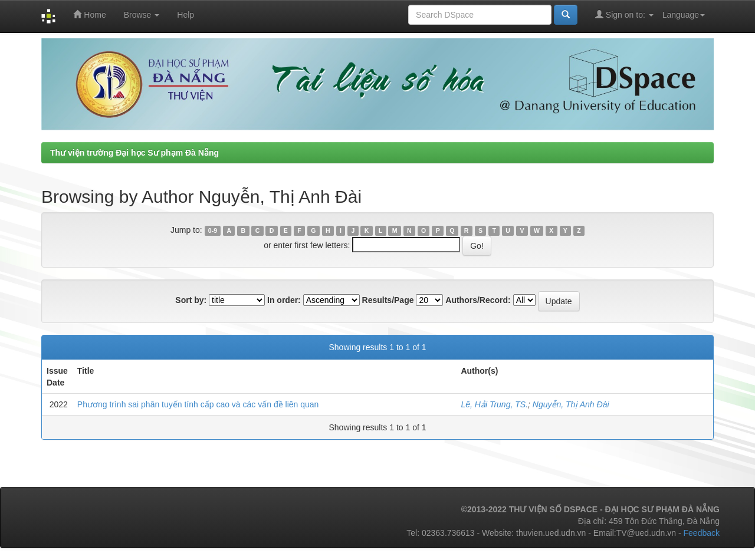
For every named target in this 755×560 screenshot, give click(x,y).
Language (684, 15)
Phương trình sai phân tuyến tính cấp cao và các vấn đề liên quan (198, 404)
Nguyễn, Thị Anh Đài (571, 404)
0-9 (213, 230)
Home (89, 14)
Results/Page (388, 300)
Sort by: (191, 300)
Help (186, 15)
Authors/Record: (478, 300)
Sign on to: (624, 14)
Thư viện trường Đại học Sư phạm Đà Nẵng (134, 153)
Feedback (702, 533)
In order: (284, 300)
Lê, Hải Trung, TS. (494, 404)
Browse (142, 15)
